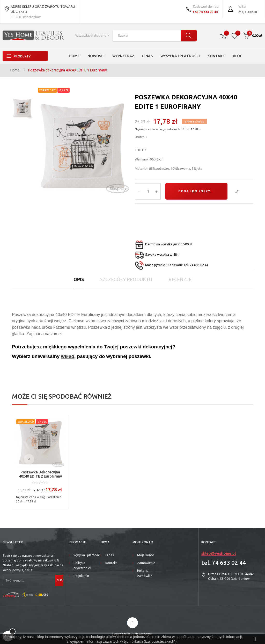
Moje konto (146, 555)
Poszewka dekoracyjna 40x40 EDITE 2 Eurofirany (40, 474)
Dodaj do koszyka (197, 191)
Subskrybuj (60, 580)
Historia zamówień (145, 573)
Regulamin (81, 576)
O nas (109, 555)
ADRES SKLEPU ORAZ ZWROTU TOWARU (40, 10)
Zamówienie (146, 563)
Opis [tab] (79, 279)
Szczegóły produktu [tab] (126, 279)
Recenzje (180, 279)
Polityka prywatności (82, 565)
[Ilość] (148, 191)
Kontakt (111, 563)
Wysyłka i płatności (87, 555)
